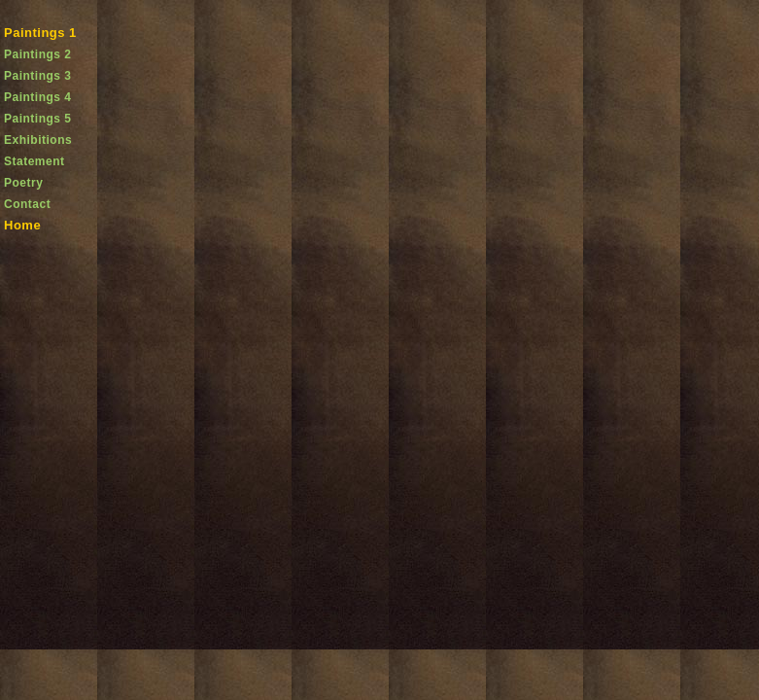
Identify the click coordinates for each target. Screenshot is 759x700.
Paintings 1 (40, 33)
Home (22, 225)
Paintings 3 (38, 76)
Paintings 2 (38, 54)
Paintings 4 (38, 97)
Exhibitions (38, 140)
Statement (34, 161)
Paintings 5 (38, 119)
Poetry (23, 183)
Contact (27, 204)
